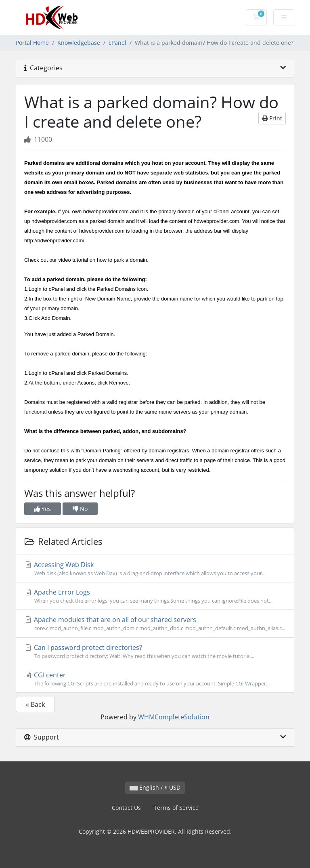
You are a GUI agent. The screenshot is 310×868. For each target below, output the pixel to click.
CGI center (155, 679)
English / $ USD (155, 787)
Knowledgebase (79, 43)
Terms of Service (176, 808)
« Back (35, 704)
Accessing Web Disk (155, 569)
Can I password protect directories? (155, 652)
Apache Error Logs (155, 596)
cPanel (117, 43)
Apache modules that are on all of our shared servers (155, 624)
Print (272, 118)
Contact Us (126, 808)
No (80, 509)
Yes (43, 509)
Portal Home (32, 43)
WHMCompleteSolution (174, 717)
